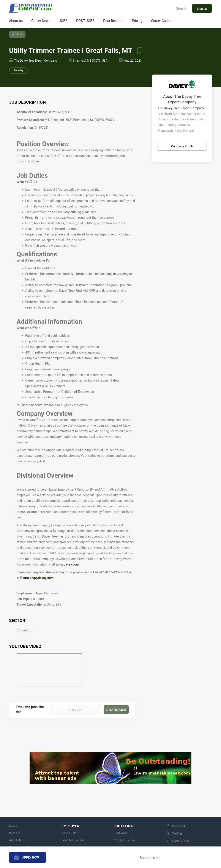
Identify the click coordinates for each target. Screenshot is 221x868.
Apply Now (31, 857)
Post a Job (69, 833)
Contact (14, 833)
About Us (15, 840)
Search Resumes (73, 840)
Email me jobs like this (30, 709)
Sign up (202, 9)
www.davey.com (67, 564)
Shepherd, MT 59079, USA (90, 61)
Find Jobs (120, 833)
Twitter (177, 834)
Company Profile (182, 146)
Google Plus (181, 841)
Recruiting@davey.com (37, 578)
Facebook (179, 826)
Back (19, 34)
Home (13, 826)
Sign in (181, 9)
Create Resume (124, 840)
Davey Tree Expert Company (184, 108)
